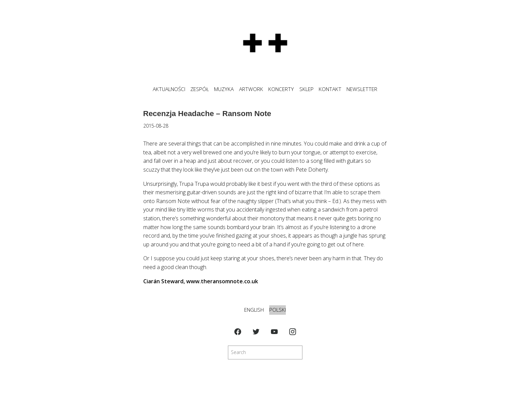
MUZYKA (224, 89)
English (254, 310)
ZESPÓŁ (200, 89)
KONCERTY (281, 89)
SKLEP (306, 89)
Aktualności (169, 89)
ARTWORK (251, 89)
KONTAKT (330, 89)
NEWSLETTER (362, 89)
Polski (278, 310)
